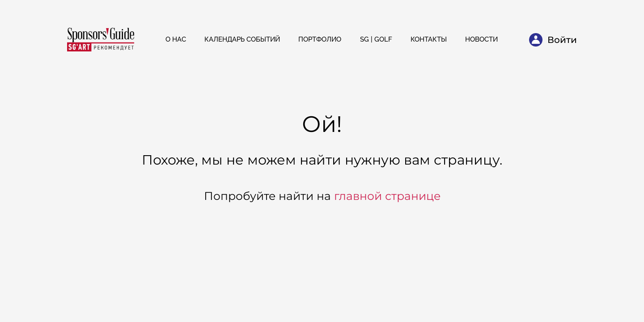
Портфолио (320, 39)
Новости (481, 39)
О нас (176, 39)
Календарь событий (242, 39)
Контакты (429, 39)
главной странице (387, 196)
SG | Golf (376, 39)
